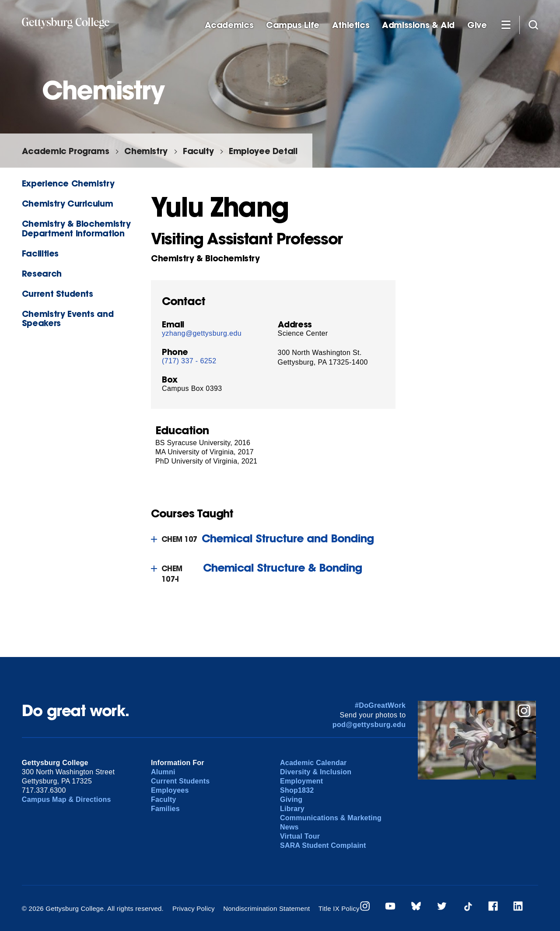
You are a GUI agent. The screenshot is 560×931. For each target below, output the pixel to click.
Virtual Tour (300, 836)
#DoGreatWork (380, 705)
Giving (291, 799)
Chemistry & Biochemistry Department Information (76, 228)
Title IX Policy (339, 908)
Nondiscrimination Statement (266, 908)
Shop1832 (297, 790)
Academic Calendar (313, 763)
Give (477, 25)
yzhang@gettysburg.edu (202, 333)
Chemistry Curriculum (67, 203)
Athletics (351, 25)
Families (165, 809)
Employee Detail (263, 151)
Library (292, 809)
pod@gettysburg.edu (369, 725)
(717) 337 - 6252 (189, 361)
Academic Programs (65, 151)
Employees (170, 790)
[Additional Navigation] (506, 25)
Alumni (163, 772)
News (289, 827)
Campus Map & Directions (66, 799)
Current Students (58, 293)
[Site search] (533, 25)
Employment (301, 781)
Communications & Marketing (331, 818)
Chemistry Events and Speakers (68, 318)
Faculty (198, 151)
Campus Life (293, 25)
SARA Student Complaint (323, 845)
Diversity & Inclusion (316, 772)
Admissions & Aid (418, 25)
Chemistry (146, 151)
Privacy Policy (194, 908)
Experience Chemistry (68, 183)
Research (42, 273)
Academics (229, 25)
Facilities (40, 253)
